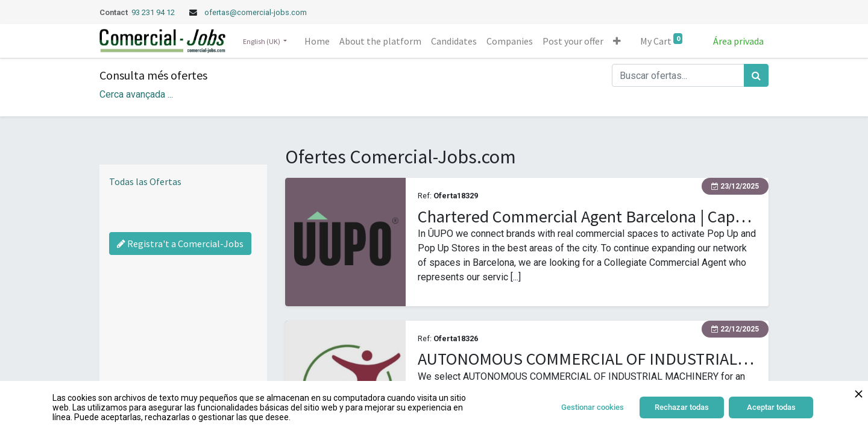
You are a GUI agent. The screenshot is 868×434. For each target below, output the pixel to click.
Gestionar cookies (593, 407)
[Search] (756, 75)
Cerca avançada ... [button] (136, 94)
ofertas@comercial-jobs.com (256, 12)
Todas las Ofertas (145, 181)
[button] (617, 41)
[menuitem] (317, 41)
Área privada (738, 41)
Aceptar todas (771, 407)
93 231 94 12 (154, 12)
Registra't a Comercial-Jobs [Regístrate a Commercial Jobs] (180, 244)
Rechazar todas (682, 407)
